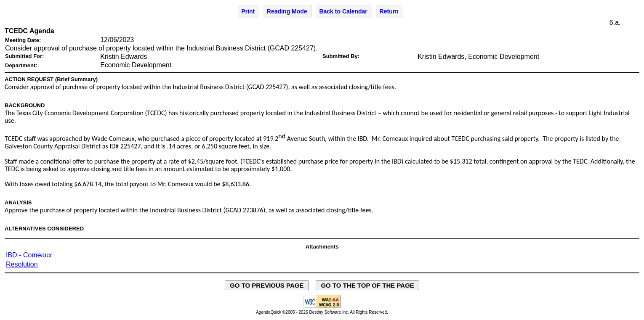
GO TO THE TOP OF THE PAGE (367, 285)
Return (389, 11)
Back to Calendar (343, 11)
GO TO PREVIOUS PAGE (267, 285)
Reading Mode (287, 11)
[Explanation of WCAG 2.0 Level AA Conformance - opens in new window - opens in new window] (322, 307)
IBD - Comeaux (29, 255)
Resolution (22, 264)
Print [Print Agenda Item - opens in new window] (248, 11)
